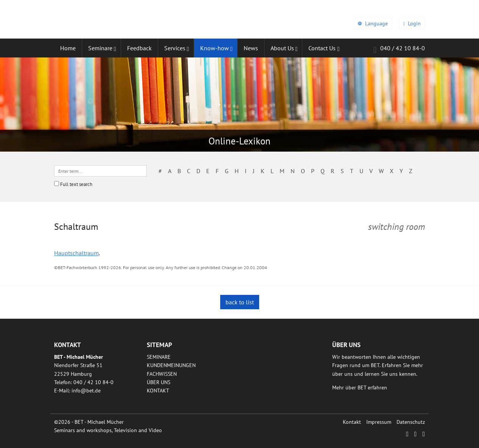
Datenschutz (411, 422)
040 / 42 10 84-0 (399, 49)
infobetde (86, 391)
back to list (240, 302)
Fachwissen (162, 374)
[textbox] (100, 171)
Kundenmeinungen (171, 365)
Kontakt (158, 391)
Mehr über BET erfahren (360, 388)
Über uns (159, 382)
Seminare (159, 357)
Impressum (379, 422)
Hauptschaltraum (76, 253)
